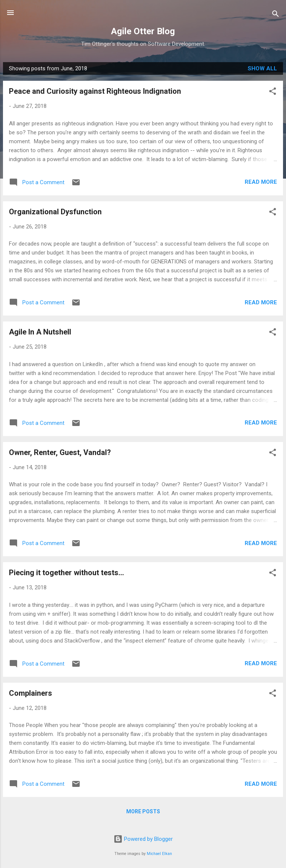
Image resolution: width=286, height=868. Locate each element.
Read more (261, 182)
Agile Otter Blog (143, 31)
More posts (143, 811)
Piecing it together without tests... (66, 573)
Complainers (31, 693)
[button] (273, 92)
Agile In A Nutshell (40, 332)
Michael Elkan (159, 854)
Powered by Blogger (143, 839)
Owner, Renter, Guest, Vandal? (60, 452)
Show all (262, 68)
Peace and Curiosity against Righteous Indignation (95, 91)
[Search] (276, 15)
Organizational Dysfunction (55, 212)
